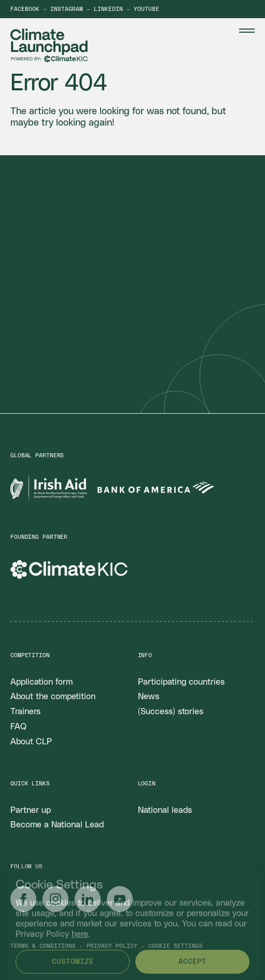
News (149, 697)
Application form (41, 682)
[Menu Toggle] (247, 31)
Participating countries (181, 682)
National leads (165, 810)
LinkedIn (108, 9)
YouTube (147, 9)
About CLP (31, 742)
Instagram (67, 9)
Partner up (31, 810)
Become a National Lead (57, 825)
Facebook (25, 9)
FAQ (18, 727)
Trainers (25, 712)
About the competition (53, 697)
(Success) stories (171, 712)
